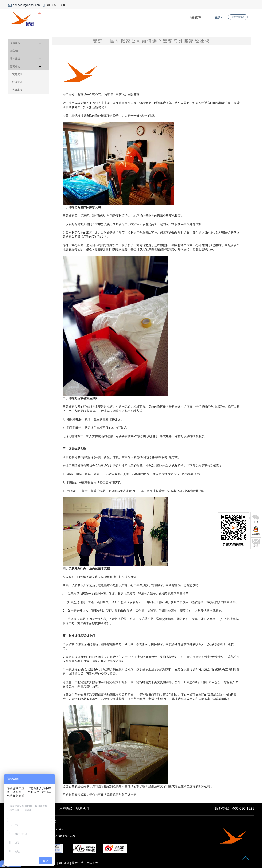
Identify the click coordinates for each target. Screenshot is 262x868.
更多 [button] (219, 17)
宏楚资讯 (17, 74)
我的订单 (196, 17)
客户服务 (15, 59)
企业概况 (15, 43)
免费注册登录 (238, 17)
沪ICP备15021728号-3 (60, 836)
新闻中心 (15, 67)
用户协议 (66, 808)
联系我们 (82, 808)
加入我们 (15, 51)
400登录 (64, 863)
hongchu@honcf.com (27, 5)
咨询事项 (17, 90)
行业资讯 (17, 82)
